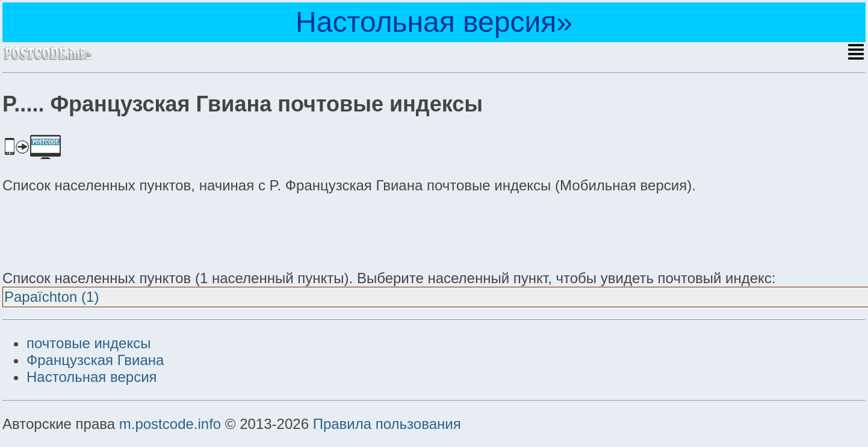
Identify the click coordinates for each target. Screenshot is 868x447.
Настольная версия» (434, 22)
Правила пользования (387, 424)
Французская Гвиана (95, 360)
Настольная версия (92, 377)
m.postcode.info (170, 424)
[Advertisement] (99, 230)
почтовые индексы (88, 343)
